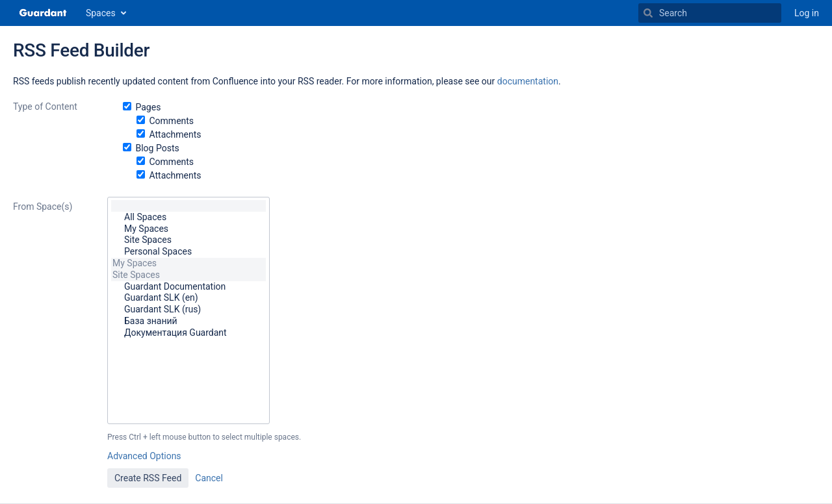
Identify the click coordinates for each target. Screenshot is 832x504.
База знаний (188, 321)
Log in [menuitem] (807, 13)
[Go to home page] (43, 13)
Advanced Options (144, 456)
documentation (528, 81)
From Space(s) (43, 207)
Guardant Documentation (188, 287)
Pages (148, 107)
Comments (171, 121)
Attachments (175, 134)
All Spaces (188, 218)
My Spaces (188, 229)
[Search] (648, 13)
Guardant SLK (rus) (188, 310)
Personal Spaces (188, 252)
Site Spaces (188, 240)
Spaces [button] (101, 13)
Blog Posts (157, 148)
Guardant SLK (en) (188, 298)
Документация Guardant (188, 333)
